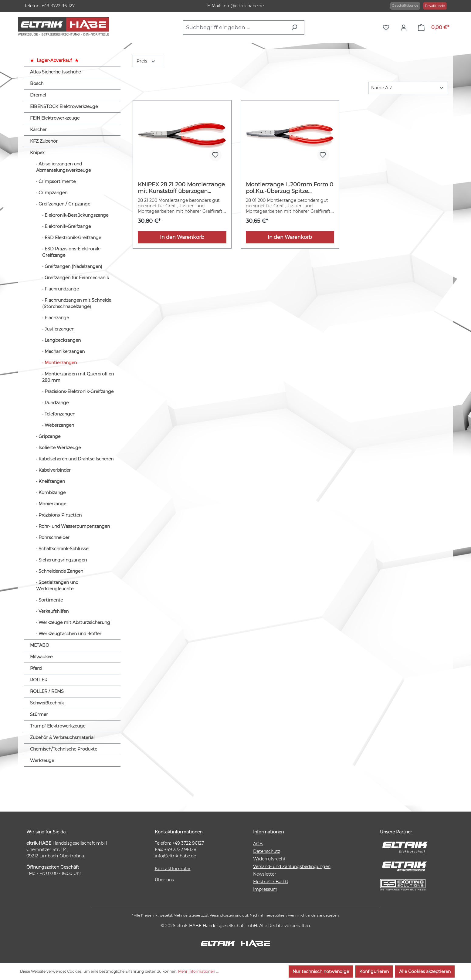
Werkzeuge (42, 761)
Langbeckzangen (63, 340)
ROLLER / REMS (47, 691)
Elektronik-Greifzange (68, 226)
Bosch (37, 83)
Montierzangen (61, 363)
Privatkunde (435, 6)
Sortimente (51, 600)
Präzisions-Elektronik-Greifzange (79, 392)
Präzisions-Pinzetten (60, 515)
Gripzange (49, 436)
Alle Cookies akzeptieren (425, 972)
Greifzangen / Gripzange (64, 204)
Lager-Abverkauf (54, 60)
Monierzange (52, 504)
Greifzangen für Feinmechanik (77, 278)
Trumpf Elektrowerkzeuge (58, 726)
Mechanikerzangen (65, 351)
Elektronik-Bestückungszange (76, 215)
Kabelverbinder (55, 470)
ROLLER (39, 680)
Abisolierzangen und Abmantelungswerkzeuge (63, 167)
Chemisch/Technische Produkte (64, 749)
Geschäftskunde (405, 5)
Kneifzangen (52, 481)
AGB (258, 844)
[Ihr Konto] (405, 28)
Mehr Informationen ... (198, 971)
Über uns (164, 880)
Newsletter (265, 874)
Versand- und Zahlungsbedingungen (292, 866)
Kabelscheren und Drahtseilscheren (76, 459)
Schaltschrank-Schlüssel (64, 549)
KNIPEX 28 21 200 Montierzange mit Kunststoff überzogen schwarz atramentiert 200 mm (181, 188)
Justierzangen (59, 329)
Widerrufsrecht (269, 859)
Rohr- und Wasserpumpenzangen (74, 526)
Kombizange (52, 493)
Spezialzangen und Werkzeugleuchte (57, 586)
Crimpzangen (53, 193)
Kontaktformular (173, 869)
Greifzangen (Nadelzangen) (73, 266)
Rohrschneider (54, 537)
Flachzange (57, 318)
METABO (40, 645)
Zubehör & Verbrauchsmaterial (62, 738)
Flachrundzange (62, 289)
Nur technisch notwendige (321, 972)
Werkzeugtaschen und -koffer (70, 634)
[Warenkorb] (434, 28)
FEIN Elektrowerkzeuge (55, 118)
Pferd (36, 668)
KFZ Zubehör (44, 141)
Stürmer (39, 714)
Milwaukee (41, 657)
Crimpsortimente (57, 181)
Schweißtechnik (47, 703)
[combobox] (235, 27)
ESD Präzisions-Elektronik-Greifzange (71, 252)
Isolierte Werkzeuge (60, 448)
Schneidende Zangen (61, 571)
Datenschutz (267, 851)
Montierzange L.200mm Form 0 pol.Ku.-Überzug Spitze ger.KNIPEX (290, 188)
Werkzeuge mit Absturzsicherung (74, 622)
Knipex (37, 153)
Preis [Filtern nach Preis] (146, 61)
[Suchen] (296, 27)
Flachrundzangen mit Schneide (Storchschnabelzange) (77, 303)
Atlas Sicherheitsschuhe (55, 72)
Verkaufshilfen (54, 611)
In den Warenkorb (182, 237)
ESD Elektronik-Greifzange (73, 238)
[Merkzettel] (388, 28)
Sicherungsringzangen (63, 560)
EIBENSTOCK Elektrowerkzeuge (64, 107)
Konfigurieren (374, 972)
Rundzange (57, 403)
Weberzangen (59, 425)
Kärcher (38, 130)
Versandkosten (222, 915)
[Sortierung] (408, 88)
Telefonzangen (60, 414)
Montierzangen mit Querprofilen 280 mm (78, 377)
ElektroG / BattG (271, 882)
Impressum (265, 889)
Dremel (38, 95)
